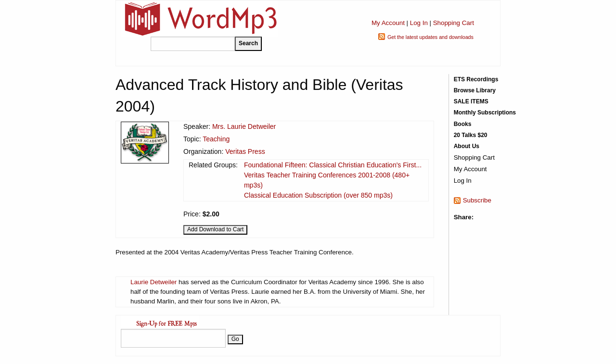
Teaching (216, 139)
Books (463, 124)
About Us (467, 146)
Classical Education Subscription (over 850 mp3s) (318, 195)
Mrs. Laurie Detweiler (244, 126)
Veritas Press (245, 151)
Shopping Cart (454, 23)
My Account (388, 23)
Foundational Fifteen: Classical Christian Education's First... (333, 165)
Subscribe (477, 200)
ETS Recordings (476, 79)
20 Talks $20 (471, 135)
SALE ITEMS (471, 101)
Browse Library (475, 90)
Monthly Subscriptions (485, 113)
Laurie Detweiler (154, 282)
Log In (419, 23)
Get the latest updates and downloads (430, 37)
